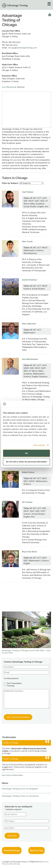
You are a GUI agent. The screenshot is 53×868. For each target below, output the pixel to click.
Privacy (4, 864)
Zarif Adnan (28, 192)
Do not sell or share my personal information (26, 462)
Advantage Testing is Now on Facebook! (20, 796)
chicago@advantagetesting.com (22, 48)
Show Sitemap (12, 850)
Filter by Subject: (10, 183)
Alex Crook (27, 242)
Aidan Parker (28, 472)
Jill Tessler (27, 502)
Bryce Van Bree (29, 552)
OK (27, 453)
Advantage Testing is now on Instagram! (20, 789)
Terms (45, 862)
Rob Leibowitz (29, 324)
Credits (10, 864)
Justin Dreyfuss (30, 280)
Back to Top (37, 850)
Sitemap (17, 864)
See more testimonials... (13, 775)
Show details (39, 445)
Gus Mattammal (9, 87)
